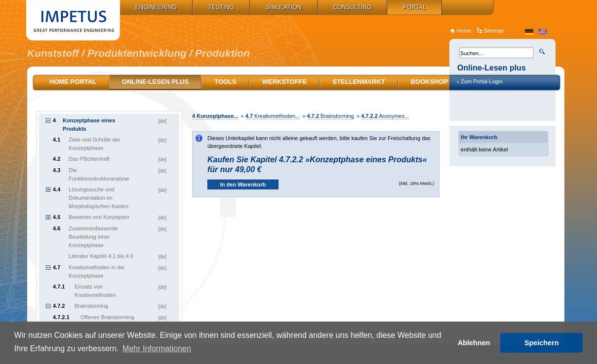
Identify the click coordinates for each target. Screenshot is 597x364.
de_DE (529, 32)
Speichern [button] (542, 343)
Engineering (156, 7)
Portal (415, 7)
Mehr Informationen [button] (157, 348)
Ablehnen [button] (474, 343)
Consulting (353, 7)
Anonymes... (385, 116)
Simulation (283, 7)
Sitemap (493, 31)
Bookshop (430, 82)
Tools (225, 82)
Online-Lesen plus (155, 82)
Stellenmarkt (358, 82)
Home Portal (73, 82)
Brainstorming (331, 116)
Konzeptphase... (215, 116)
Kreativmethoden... (273, 116)
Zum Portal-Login (481, 81)
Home (464, 31)
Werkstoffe (285, 82)
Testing (221, 7)
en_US (542, 32)
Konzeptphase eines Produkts (89, 125)
